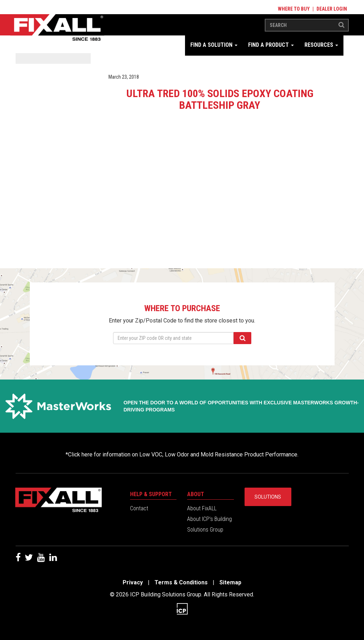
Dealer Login (332, 9)
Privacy (133, 582)
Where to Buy (294, 9)
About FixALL (202, 508)
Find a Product (271, 45)
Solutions (268, 497)
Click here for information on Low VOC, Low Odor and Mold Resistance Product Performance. (183, 454)
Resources (321, 45)
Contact (139, 508)
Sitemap (230, 582)
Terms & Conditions (181, 582)
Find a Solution (214, 45)
